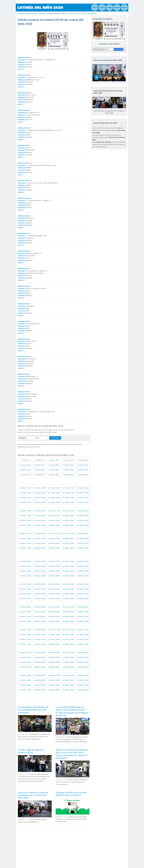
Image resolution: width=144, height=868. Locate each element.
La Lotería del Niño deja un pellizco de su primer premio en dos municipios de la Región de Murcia (72, 711)
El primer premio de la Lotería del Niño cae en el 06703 (71, 794)
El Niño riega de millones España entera (31, 751)
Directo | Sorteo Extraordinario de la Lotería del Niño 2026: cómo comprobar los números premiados (72, 754)
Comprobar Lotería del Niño (109, 44)
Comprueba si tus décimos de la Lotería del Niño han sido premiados (33, 710)
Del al (25, 460)
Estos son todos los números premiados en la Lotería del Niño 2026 (33, 795)
